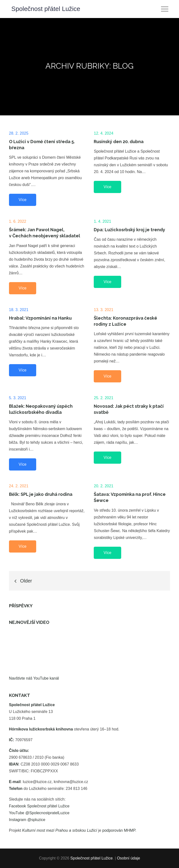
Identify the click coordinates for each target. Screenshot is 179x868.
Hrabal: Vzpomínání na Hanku (40, 318)
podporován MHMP (119, 830)
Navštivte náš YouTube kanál (34, 678)
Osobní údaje (128, 858)
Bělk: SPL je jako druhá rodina (41, 494)
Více (23, 200)
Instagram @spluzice (27, 820)
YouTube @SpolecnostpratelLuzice (39, 813)
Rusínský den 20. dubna (119, 142)
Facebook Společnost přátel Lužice (39, 806)
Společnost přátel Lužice (46, 9)
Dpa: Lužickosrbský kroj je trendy (129, 230)
